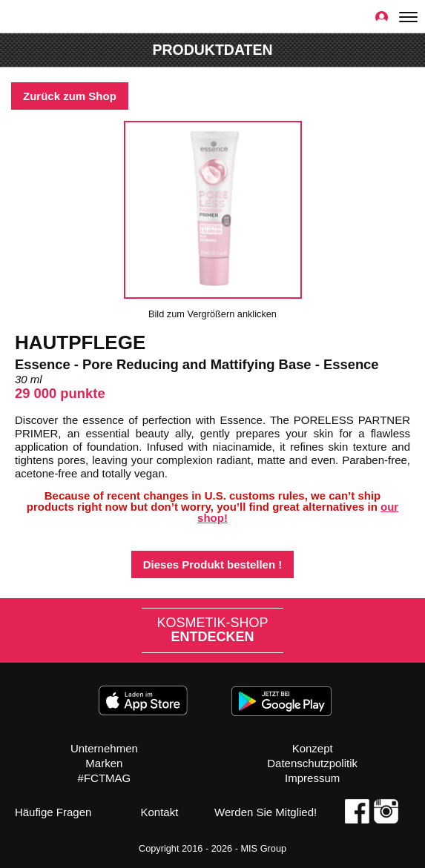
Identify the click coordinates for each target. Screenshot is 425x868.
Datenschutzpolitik (312, 763)
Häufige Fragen (53, 812)
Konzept (313, 748)
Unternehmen (104, 748)
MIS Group (263, 848)
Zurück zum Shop (70, 96)
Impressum (312, 778)
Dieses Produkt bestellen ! (213, 564)
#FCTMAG (105, 778)
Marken (104, 763)
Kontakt (159, 812)
